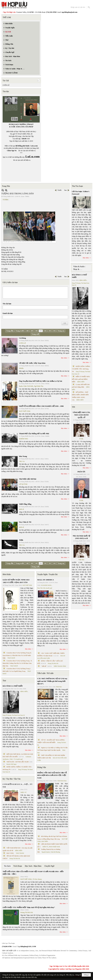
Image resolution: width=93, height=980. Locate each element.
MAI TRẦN (45, 841)
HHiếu (21, 368)
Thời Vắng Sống (25, 504)
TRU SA (22, 461)
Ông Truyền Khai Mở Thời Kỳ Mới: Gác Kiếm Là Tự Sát (41, 381)
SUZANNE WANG (46, 585)
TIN (73, 407)
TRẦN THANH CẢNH (60, 666)
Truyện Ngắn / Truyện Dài (47, 574)
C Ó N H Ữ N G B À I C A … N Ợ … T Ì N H (17, 786)
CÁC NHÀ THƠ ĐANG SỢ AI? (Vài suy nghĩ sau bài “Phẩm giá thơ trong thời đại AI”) (52, 681)
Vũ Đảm (5, 200)
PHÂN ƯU (81, 472)
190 (36, 331)
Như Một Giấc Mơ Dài (28, 479)
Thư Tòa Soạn (77, 186)
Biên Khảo (7, 574)
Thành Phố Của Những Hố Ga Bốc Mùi (34, 434)
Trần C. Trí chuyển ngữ (16, 759)
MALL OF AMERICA (46, 580)
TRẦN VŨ (45, 847)
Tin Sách (7, 866)
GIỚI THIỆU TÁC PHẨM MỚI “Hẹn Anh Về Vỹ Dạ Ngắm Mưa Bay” (29, 907)
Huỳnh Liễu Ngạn (11, 764)
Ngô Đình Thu (39, 386)
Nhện (21, 540)
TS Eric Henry (37, 879)
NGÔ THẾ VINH (25, 411)
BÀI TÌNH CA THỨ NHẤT (13, 686)
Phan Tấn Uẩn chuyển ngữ (45, 588)
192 (45, 331)
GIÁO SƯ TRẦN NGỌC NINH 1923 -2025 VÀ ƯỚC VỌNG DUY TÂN (16, 581)
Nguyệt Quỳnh (46, 852)
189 (32, 331)
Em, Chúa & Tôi (25, 522)
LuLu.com (34, 146)
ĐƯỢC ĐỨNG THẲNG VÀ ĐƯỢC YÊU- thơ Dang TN (81, 369)
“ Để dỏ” (44, 666)
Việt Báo (81, 560)
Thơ (4, 681)
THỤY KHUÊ (11, 658)
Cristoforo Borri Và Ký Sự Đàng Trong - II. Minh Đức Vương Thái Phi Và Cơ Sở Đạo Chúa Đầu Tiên (17, 663)
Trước (59, 190)
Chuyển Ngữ (49, 866)
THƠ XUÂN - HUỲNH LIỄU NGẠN (18, 762)
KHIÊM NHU (24, 439)
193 (50, 331)
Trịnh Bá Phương (55, 852)
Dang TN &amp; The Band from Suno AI (14, 715)
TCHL (81, 439)
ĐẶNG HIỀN (24, 691)
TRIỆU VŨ (23, 792)
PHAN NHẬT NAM (55, 847)
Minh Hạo (59, 687)
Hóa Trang (23, 456)
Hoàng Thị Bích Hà (15, 858)
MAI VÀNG (10, 853)
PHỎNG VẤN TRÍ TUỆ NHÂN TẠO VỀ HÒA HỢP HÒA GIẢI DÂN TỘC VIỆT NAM (52, 775)
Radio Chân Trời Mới (26, 386)
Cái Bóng (22, 338)
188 (27, 331)
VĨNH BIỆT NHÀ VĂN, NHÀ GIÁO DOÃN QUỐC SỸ (81, 415)
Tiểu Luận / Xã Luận (45, 673)
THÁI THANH (20, 853)
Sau (65, 190)
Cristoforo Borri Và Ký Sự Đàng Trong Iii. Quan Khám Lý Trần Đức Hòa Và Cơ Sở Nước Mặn (17, 655)
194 (54, 331)
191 (41, 331)
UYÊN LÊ (6, 85)
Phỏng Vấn (42, 767)
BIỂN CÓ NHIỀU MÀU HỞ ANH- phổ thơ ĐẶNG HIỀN (81, 379)
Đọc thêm (64, 358)
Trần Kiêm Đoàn (62, 781)
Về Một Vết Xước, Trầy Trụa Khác (32, 363)
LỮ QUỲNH (23, 484)
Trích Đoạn (18, 866)
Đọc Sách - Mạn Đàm (33, 866)
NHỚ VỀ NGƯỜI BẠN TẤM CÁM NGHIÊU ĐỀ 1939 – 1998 (41, 406)
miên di (21, 509)
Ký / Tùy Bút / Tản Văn (12, 779)
